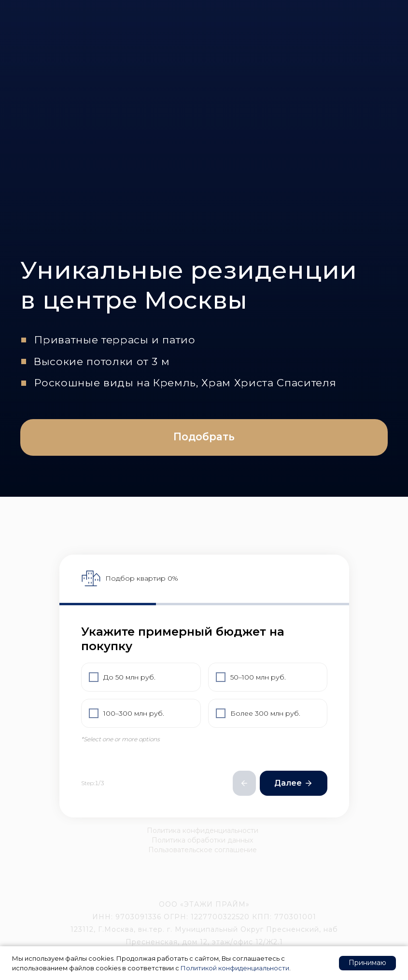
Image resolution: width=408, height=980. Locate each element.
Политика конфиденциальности (203, 830)
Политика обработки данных (202, 840)
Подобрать (204, 437)
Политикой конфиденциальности (235, 968)
